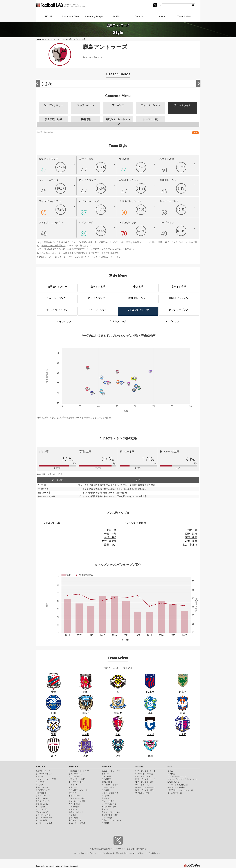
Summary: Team (71, 17)
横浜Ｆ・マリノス (43, 796)
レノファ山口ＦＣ (109, 804)
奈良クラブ (106, 798)
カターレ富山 (74, 804)
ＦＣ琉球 (105, 823)
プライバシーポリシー (116, 849)
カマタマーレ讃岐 (109, 807)
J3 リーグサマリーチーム (145, 787)
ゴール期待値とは (175, 793)
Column (139, 17)
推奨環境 (102, 849)
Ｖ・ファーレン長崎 (44, 823)
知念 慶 (112, 530)
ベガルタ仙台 (74, 776)
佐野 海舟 (110, 537)
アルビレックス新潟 (77, 801)
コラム (170, 771)
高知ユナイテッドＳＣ (111, 812)
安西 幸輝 (110, 534)
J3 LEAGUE (106, 767)
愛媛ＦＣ (105, 809)
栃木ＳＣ (105, 774)
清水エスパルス (42, 798)
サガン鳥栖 (73, 818)
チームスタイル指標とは (53, 245)
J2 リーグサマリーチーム (145, 779)
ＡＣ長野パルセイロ (110, 785)
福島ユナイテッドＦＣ (111, 771)
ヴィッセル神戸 (42, 812)
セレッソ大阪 (41, 809)
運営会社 (130, 849)
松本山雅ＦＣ (107, 782)
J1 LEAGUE (40, 767)
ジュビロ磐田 (74, 807)
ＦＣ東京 (39, 785)
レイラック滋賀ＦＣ (110, 793)
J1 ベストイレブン (142, 776)
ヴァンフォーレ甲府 (77, 798)
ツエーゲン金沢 (108, 787)
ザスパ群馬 (106, 776)
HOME (49, 17)
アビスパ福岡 (41, 820)
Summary (139, 767)
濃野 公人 (110, 545)
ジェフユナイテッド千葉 (46, 779)
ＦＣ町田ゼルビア (43, 790)
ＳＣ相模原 (106, 779)
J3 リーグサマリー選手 (144, 790)
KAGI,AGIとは (173, 782)
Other (170, 767)
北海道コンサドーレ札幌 (79, 771)
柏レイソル (40, 782)
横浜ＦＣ (72, 793)
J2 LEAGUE (73, 767)
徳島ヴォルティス (76, 812)
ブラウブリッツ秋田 (77, 779)
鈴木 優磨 (191, 541)
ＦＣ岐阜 (105, 790)
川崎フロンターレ (43, 793)
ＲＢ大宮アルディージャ (79, 790)
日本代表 (171, 774)
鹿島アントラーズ (43, 771)
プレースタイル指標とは (178, 785)
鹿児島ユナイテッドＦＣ (112, 820)
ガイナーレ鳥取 (108, 801)
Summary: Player (94, 17)
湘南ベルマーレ (75, 796)
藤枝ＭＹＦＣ (74, 809)
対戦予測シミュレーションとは (180, 790)
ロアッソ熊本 (107, 818)
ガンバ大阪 (40, 807)
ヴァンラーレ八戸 (76, 774)
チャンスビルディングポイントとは (182, 779)
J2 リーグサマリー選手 (144, 782)
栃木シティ (73, 787)
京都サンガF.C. (42, 804)
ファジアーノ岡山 (43, 815)
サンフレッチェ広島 (44, 818)
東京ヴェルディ (42, 787)
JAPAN (116, 17)
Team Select (184, 17)
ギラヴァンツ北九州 (110, 815)
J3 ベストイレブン (142, 793)
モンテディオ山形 (76, 782)
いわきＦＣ (73, 785)
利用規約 (93, 849)
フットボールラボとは (177, 776)
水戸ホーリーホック (44, 774)
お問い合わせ (141, 849)
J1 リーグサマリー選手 (144, 774)
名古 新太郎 (109, 541)
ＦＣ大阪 (105, 796)
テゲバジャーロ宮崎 (77, 823)
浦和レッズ (40, 776)
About (162, 17)
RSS (195, 133)
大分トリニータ (75, 820)
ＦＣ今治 (72, 815)
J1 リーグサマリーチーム (145, 771)
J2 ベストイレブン (142, 785)
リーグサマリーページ (101, 249)
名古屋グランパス (43, 801)
